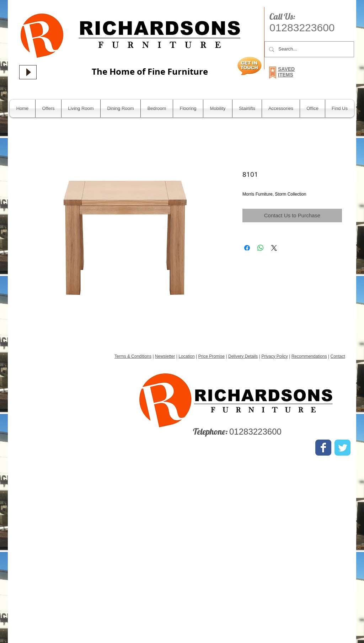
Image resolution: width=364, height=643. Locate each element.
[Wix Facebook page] (323, 448)
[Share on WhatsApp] (261, 248)
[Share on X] (274, 248)
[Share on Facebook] (247, 248)
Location (186, 356)
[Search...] (309, 49)
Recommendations (309, 356)
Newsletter (165, 356)
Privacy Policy (275, 356)
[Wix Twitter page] (342, 448)
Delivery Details (243, 356)
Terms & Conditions (133, 356)
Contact (338, 356)
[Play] (28, 72)
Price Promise (212, 356)
